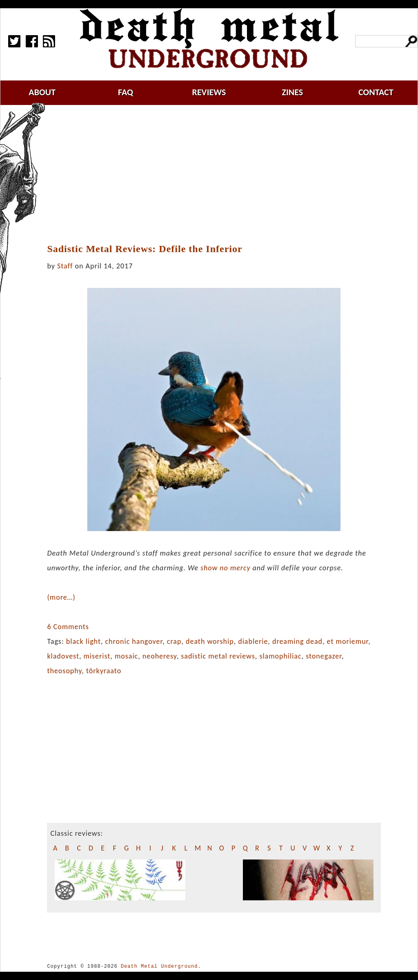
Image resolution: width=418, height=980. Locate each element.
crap (174, 641)
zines (292, 92)
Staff (65, 266)
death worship (210, 641)
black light (83, 641)
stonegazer (324, 656)
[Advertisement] (219, 174)
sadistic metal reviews (218, 656)
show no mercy (225, 568)
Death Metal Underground (159, 966)
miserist (97, 656)
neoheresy (160, 656)
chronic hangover (134, 641)
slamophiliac (280, 656)
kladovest (63, 656)
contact (376, 92)
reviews (209, 92)
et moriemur (348, 641)
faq (126, 92)
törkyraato (104, 671)
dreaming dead (297, 641)
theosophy (64, 671)
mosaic (126, 656)
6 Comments (68, 627)
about (42, 92)
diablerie (253, 641)
